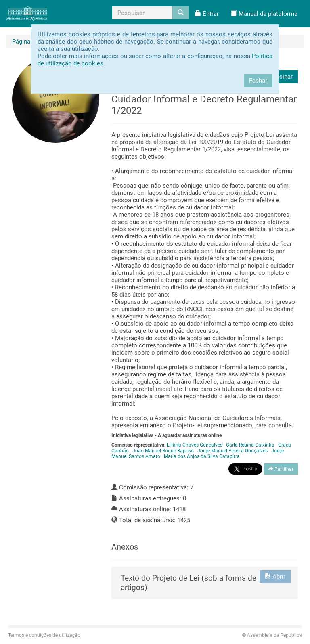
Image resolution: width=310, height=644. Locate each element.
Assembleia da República (272, 635)
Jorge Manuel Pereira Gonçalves (232, 451)
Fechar (258, 81)
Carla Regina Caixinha (250, 445)
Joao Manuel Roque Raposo (163, 451)
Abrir (275, 577)
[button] (207, 14)
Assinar (282, 77)
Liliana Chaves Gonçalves (195, 445)
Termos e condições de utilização (44, 635)
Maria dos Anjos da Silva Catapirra (202, 456)
